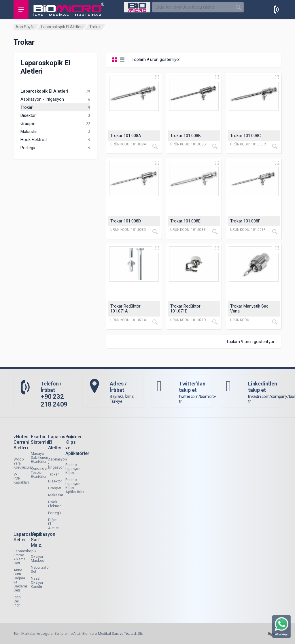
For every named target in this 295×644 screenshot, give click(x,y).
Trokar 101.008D (126, 221)
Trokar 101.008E (185, 221)
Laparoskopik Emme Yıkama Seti (25, 557)
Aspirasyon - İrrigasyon (42, 99)
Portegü (28, 148)
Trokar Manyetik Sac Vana (249, 309)
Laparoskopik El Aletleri (62, 27)
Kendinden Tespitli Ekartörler (40, 472)
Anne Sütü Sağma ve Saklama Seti (21, 580)
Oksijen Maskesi (38, 558)
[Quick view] (157, 77)
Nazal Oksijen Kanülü (37, 582)
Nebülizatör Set (40, 569)
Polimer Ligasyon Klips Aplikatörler (75, 486)
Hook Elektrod (34, 140)
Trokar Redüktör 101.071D (185, 309)
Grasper (28, 123)
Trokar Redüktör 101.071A (125, 309)
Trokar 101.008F (245, 221)
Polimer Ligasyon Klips (73, 469)
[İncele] (155, 146)
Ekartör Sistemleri (41, 439)
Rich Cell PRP (17, 601)
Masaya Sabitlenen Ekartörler (39, 457)
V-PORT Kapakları (21, 478)
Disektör (28, 115)
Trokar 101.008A (126, 136)
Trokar (26, 107)
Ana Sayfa (25, 27)
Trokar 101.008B (186, 136)
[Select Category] (137, 7)
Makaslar (29, 132)
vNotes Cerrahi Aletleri (21, 442)
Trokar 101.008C (245, 136)
